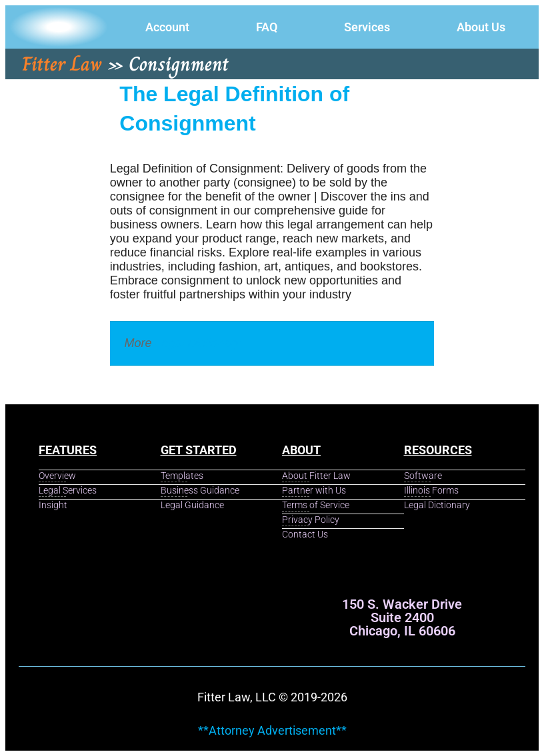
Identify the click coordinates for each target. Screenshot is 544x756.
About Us (481, 27)
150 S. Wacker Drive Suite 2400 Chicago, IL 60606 (402, 617)
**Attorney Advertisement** (272, 730)
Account (167, 27)
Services (367, 27)
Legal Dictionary (198, 343)
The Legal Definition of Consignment (234, 109)
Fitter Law (62, 64)
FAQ (267, 27)
